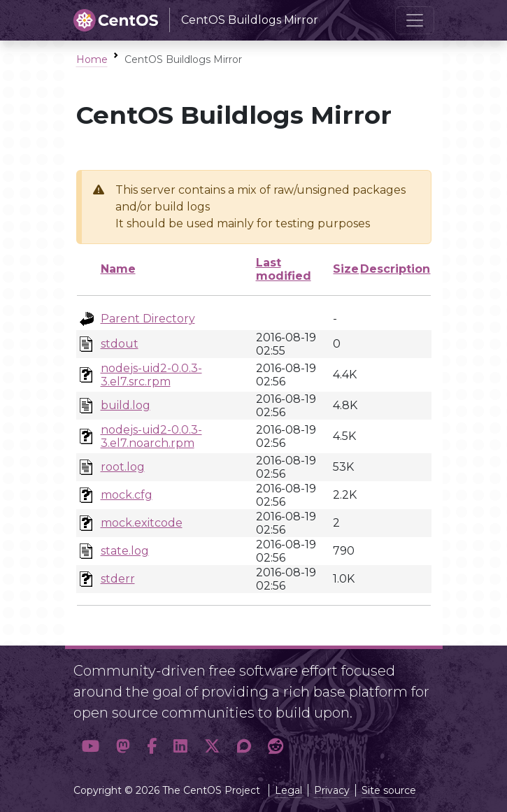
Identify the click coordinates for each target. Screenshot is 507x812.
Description (395, 269)
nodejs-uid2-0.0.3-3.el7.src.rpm (151, 375)
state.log (125, 551)
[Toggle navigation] (415, 20)
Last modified (284, 269)
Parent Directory (148, 319)
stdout (120, 344)
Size (346, 269)
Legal (288, 790)
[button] (91, 747)
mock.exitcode (142, 523)
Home (92, 59)
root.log (123, 467)
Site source (389, 790)
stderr (118, 579)
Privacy (332, 790)
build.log (126, 405)
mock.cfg (127, 495)
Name (118, 269)
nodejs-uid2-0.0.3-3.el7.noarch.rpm (151, 436)
